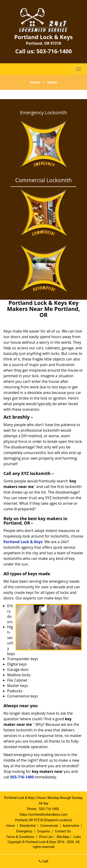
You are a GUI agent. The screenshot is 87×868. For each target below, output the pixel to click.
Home (35, 82)
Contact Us (63, 831)
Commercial (49, 826)
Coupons (44, 831)
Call (43, 861)
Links (77, 837)
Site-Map (63, 837)
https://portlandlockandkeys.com (43, 814)
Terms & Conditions (20, 837)
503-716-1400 (54, 51)
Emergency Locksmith (43, 113)
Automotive (71, 826)
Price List (46, 837)
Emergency (24, 831)
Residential (28, 826)
